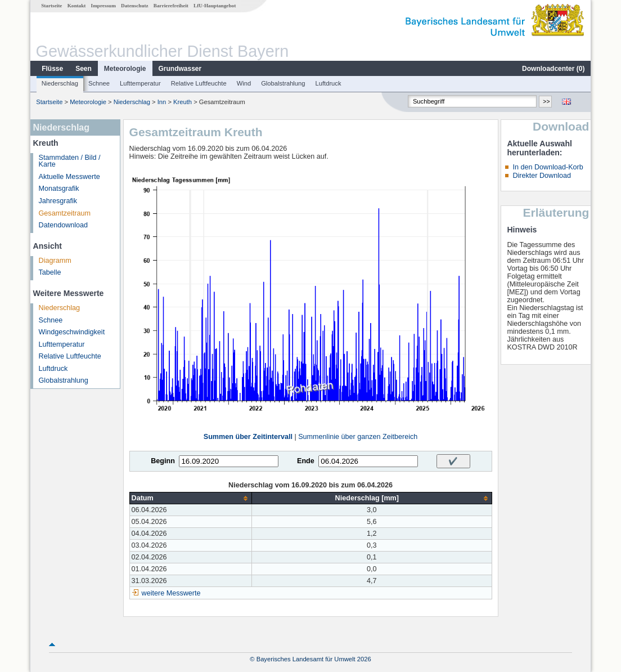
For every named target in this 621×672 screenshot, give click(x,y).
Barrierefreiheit (171, 6)
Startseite (51, 6)
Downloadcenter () (553, 69)
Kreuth (183, 102)
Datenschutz (135, 6)
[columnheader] (190, 498)
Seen (84, 69)
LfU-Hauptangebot (215, 6)
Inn (162, 102)
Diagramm (55, 261)
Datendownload (64, 225)
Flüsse (52, 69)
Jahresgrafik (58, 201)
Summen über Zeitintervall (248, 437)
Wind (244, 83)
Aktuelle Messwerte (69, 177)
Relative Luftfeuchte (199, 83)
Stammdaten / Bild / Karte (70, 161)
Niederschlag (60, 83)
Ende (306, 461)
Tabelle (50, 272)
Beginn (163, 461)
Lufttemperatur (140, 83)
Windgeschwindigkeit (72, 332)
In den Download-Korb (548, 167)
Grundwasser (180, 69)
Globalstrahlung (283, 83)
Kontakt (77, 6)
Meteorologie (125, 69)
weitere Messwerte (171, 593)
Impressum (103, 6)
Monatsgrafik (59, 189)
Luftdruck (328, 83)
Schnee (99, 83)
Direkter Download (542, 176)
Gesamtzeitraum (65, 213)
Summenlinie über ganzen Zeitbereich (358, 437)
